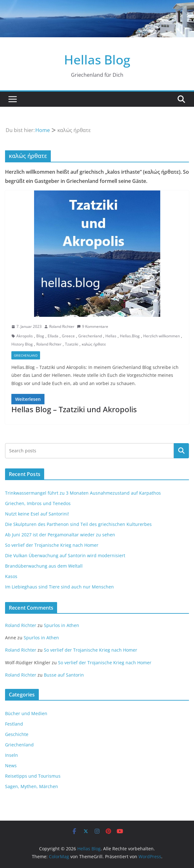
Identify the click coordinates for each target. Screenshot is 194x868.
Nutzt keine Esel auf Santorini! (37, 514)
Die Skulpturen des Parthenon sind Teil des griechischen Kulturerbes (78, 524)
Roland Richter (62, 326)
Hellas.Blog (130, 336)
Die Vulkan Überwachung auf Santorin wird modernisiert (65, 555)
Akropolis (25, 336)
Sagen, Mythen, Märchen (32, 786)
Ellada (53, 336)
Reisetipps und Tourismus (33, 776)
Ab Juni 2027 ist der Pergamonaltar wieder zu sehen (60, 535)
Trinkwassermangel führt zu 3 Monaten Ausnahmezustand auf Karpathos (83, 493)
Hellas (111, 336)
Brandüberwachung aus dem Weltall (44, 566)
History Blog (22, 344)
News (11, 766)
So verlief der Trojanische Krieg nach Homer (52, 545)
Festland (14, 724)
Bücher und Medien (26, 713)
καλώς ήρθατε (94, 344)
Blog (40, 336)
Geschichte (17, 734)
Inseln (12, 755)
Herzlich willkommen (162, 336)
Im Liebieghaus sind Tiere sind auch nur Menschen (59, 587)
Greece (68, 336)
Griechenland (90, 336)
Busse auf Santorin (64, 675)
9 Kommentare (93, 326)
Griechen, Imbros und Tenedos (38, 503)
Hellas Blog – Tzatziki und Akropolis (74, 409)
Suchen (181, 451)
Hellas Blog (97, 60)
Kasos (11, 576)
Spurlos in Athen (62, 625)
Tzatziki (72, 344)
